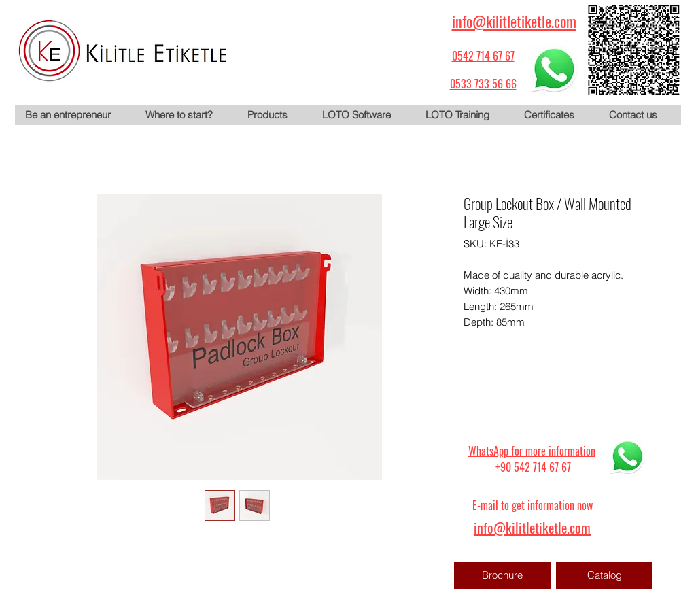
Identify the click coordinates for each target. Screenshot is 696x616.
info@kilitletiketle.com (514, 21)
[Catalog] (604, 575)
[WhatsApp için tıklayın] (554, 69)
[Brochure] (502, 575)
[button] (274, 115)
